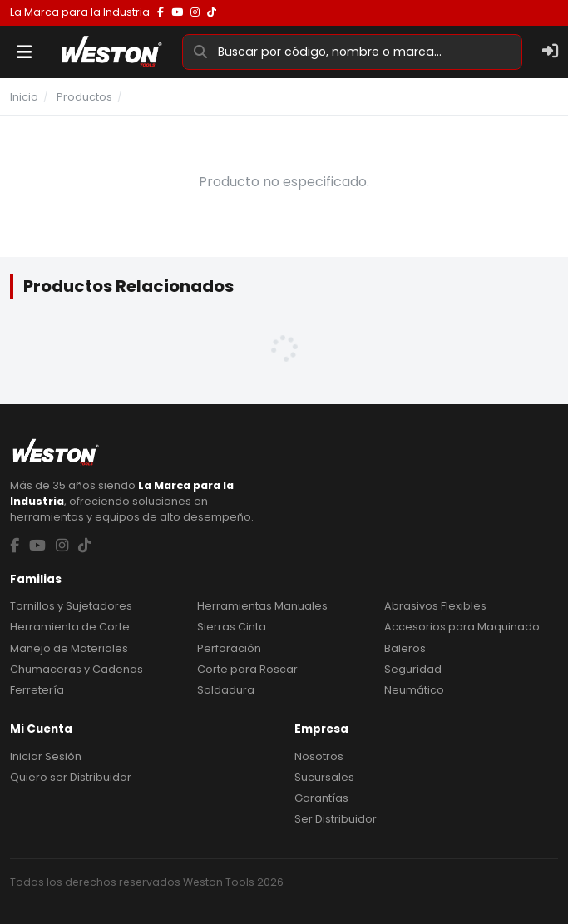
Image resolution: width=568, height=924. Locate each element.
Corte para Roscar (247, 669)
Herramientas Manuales (262, 606)
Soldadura (226, 690)
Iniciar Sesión (46, 756)
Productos (84, 97)
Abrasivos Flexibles (435, 606)
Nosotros (319, 756)
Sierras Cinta (232, 627)
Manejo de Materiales (69, 648)
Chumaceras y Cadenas (77, 669)
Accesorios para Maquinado (462, 627)
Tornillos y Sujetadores (71, 606)
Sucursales (324, 777)
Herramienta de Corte (70, 627)
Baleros (405, 648)
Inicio (24, 97)
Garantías (321, 798)
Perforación (229, 648)
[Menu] (24, 52)
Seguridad (413, 669)
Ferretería (37, 690)
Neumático (414, 690)
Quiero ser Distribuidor (71, 777)
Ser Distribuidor (336, 819)
